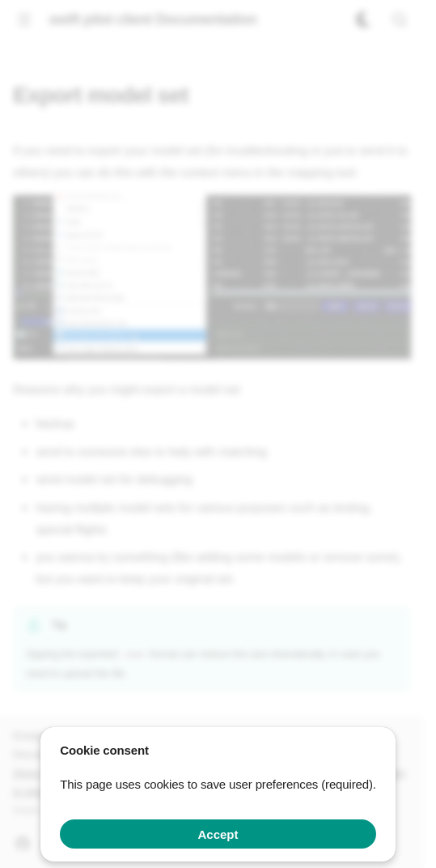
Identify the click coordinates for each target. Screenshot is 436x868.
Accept (218, 834)
